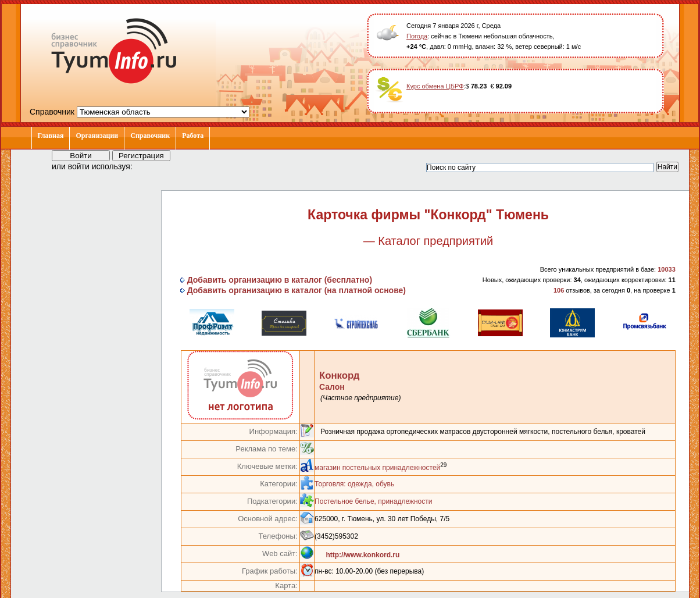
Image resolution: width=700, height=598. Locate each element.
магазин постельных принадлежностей (377, 468)
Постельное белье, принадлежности (373, 501)
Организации (97, 136)
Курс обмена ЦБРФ (435, 86)
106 (559, 290)
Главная (51, 136)
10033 (667, 269)
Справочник (150, 136)
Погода (417, 36)
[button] (152, 166)
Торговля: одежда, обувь (354, 484)
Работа (193, 136)
